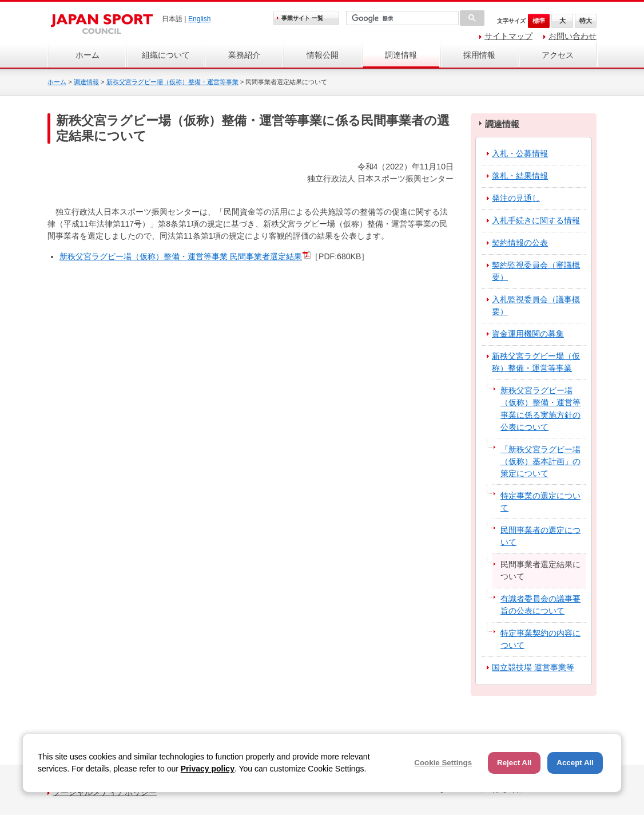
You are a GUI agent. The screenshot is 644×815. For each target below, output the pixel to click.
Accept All (575, 763)
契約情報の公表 (520, 243)
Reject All (514, 763)
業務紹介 (244, 55)
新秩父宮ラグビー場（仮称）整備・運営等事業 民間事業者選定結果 (181, 256)
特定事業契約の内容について (540, 639)
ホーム (88, 55)
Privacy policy (208, 769)
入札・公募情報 (520, 153)
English (200, 19)
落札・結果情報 (520, 176)
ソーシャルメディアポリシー (105, 792)
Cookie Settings (443, 763)
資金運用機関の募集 (528, 334)
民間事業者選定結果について (540, 570)
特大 (586, 21)
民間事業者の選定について (540, 536)
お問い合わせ (573, 36)
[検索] (401, 19)
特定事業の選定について (540, 502)
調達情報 (401, 55)
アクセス (558, 55)
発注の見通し (516, 198)
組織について (166, 55)
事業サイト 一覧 (302, 18)
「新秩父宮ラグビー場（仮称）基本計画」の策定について (540, 461)
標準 (539, 21)
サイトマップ (508, 36)
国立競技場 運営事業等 (533, 667)
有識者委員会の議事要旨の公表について (540, 605)
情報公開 (323, 55)
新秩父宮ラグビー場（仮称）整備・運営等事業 (172, 82)
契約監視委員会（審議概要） (536, 271)
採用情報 (479, 55)
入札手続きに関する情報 (536, 220)
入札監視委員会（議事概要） (536, 305)
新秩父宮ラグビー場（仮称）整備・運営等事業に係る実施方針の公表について (540, 408)
